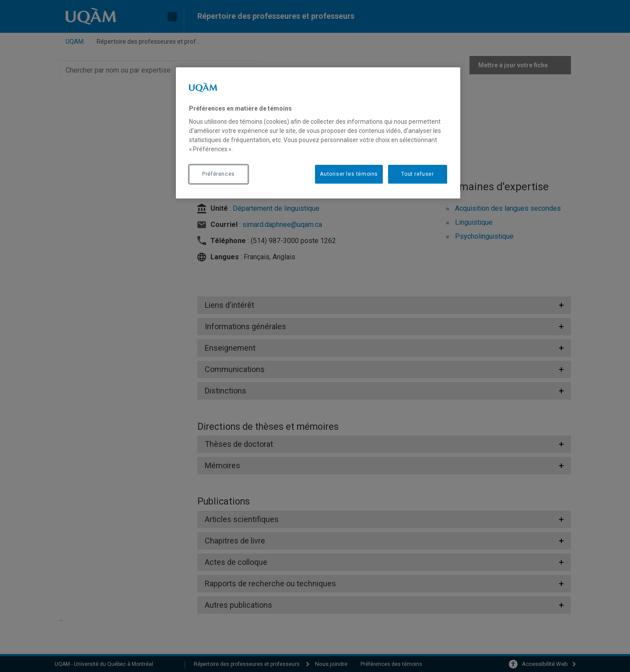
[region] (318, 133)
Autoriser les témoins (349, 174)
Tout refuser (417, 174)
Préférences (219, 174)
